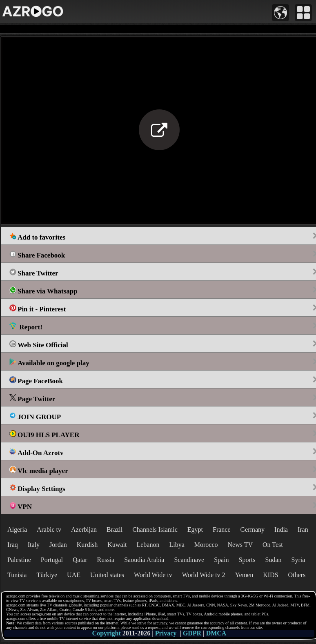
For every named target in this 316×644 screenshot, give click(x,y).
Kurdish (87, 545)
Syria (298, 560)
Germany (253, 530)
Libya (177, 545)
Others (297, 575)
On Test (273, 545)
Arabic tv (49, 530)
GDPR (192, 633)
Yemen (244, 575)
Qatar (80, 560)
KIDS (270, 575)
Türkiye (47, 575)
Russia (106, 560)
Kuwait (117, 545)
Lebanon (148, 545)
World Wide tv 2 (204, 575)
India (281, 530)
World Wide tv (153, 575)
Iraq (13, 545)
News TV (240, 545)
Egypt (195, 530)
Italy (34, 545)
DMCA (216, 633)
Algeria (17, 530)
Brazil (115, 530)
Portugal (52, 560)
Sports (247, 560)
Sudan (274, 560)
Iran (303, 530)
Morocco (206, 545)
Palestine (19, 560)
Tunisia (17, 575)
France (222, 530)
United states (107, 575)
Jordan (58, 545)
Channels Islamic (155, 530)
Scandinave (189, 560)
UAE (74, 575)
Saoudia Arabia (144, 560)
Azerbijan (84, 530)
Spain (221, 560)
